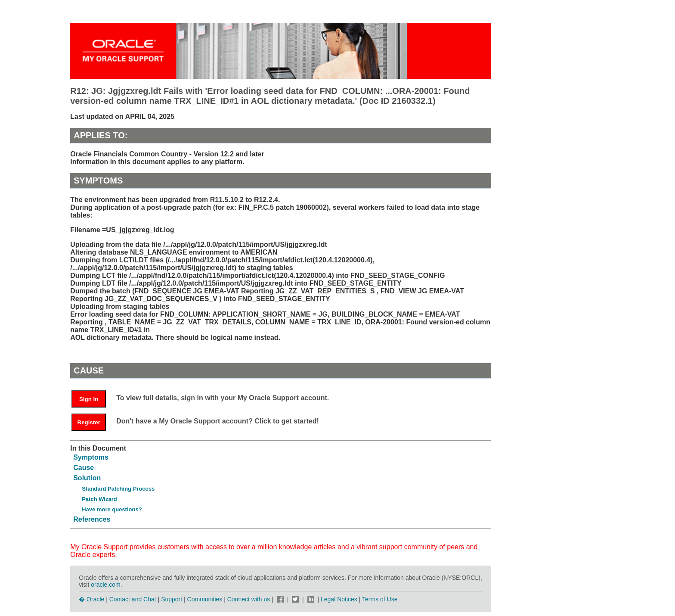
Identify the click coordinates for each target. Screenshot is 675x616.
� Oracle (91, 599)
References (92, 519)
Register (89, 422)
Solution (87, 478)
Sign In (89, 399)
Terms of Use (380, 599)
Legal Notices (339, 599)
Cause (84, 468)
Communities (205, 599)
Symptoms (91, 457)
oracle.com (105, 585)
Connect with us (250, 599)
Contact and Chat (133, 599)
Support (172, 599)
